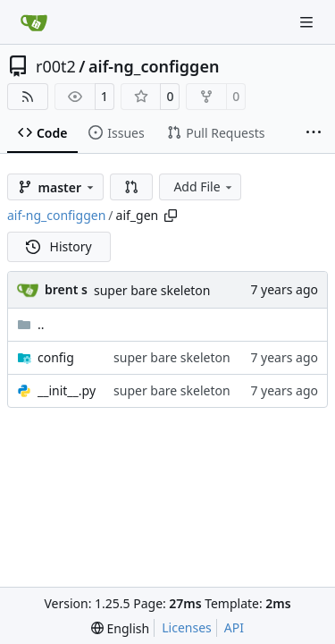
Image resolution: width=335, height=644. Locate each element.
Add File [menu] (204, 186)
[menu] (120, 628)
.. (31, 324)
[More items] (314, 133)
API (234, 627)
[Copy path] (171, 216)
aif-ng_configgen (154, 66)
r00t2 (56, 66)
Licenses (187, 627)
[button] (131, 187)
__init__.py (67, 390)
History (59, 246)
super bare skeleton (152, 290)
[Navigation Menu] (308, 22)
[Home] (34, 22)
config (56, 357)
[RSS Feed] (28, 97)
